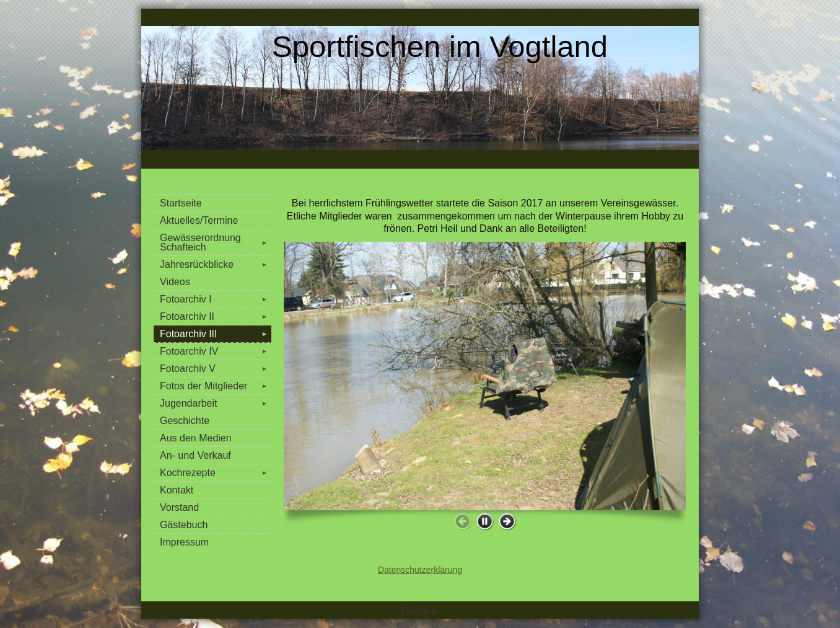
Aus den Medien (196, 438)
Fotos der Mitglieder (216, 386)
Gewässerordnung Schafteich (216, 242)
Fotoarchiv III (216, 334)
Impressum (184, 542)
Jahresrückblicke (216, 264)
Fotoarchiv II (216, 316)
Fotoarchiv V (216, 369)
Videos (175, 282)
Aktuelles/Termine (199, 220)
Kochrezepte (216, 473)
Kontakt (177, 490)
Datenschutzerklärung (420, 570)
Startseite (181, 203)
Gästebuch (184, 525)
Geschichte (185, 421)
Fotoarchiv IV (216, 351)
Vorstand (179, 507)
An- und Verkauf (195, 455)
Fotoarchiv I (216, 299)
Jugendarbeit (216, 403)
